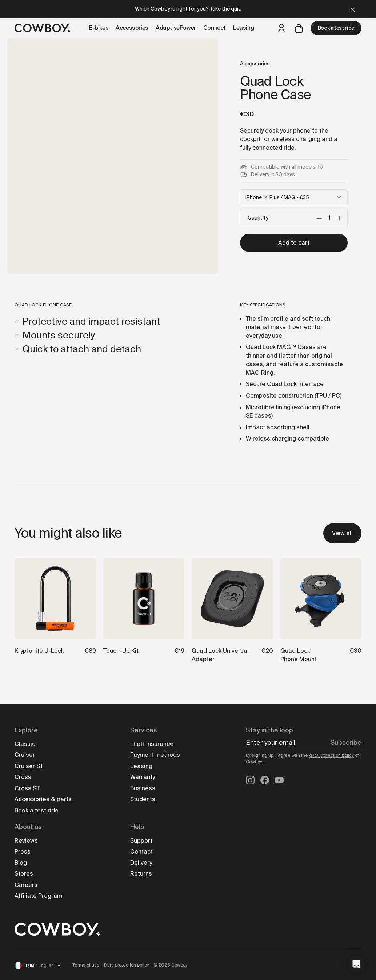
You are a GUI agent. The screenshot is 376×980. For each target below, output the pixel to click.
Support (141, 841)
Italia (38, 965)
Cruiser (25, 755)
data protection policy (331, 755)
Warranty (143, 777)
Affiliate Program (38, 896)
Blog (21, 863)
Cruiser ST (29, 766)
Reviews (26, 841)
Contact (141, 852)
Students (143, 799)
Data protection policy (127, 965)
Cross (23, 777)
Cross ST (27, 788)
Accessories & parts (43, 799)
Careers (26, 885)
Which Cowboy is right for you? (188, 9)
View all (342, 533)
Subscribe (346, 743)
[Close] (353, 9)
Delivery (141, 863)
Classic (25, 744)
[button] (356, 964)
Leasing (141, 766)
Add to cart (294, 243)
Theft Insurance (152, 744)
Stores (24, 874)
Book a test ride (336, 28)
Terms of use (86, 965)
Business (143, 788)
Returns (141, 874)
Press (23, 852)
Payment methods (155, 755)
